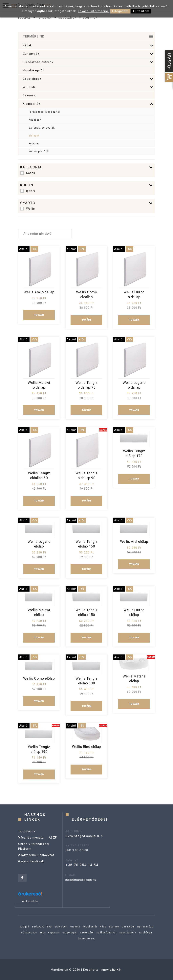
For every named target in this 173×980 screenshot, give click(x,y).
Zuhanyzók (88, 54)
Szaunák (29, 95)
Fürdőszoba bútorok (88, 62)
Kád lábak (35, 120)
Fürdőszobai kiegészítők (45, 112)
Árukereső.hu (30, 901)
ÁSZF (53, 845)
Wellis (28, 209)
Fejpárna (34, 144)
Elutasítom (141, 11)
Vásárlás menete (31, 845)
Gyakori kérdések (31, 869)
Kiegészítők (67, 18)
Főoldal (24, 18)
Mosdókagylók (34, 70)
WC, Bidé (88, 87)
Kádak (88, 45)
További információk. (94, 11)
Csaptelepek (88, 79)
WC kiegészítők (39, 152)
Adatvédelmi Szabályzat (36, 863)
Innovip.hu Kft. (111, 970)
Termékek (44, 18)
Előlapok (90, 18)
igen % (28, 191)
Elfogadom (120, 11)
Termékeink (27, 839)
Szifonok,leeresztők (42, 128)
